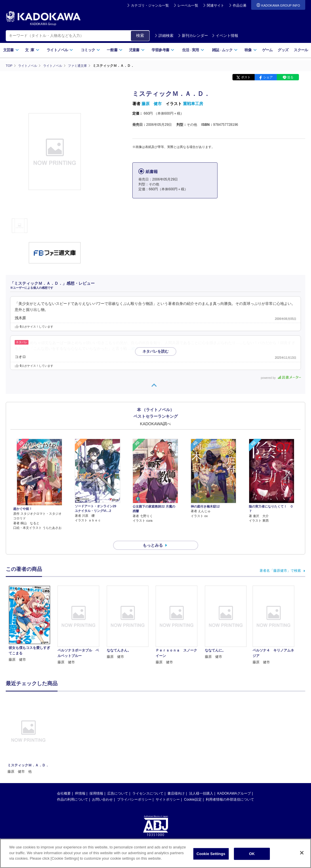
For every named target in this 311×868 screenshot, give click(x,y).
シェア (268, 77)
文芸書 (11, 50)
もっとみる (153, 535)
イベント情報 (225, 36)
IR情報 (80, 783)
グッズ (283, 50)
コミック (90, 50)
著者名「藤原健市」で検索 (280, 560)
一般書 (115, 50)
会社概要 (64, 783)
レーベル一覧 (188, 5)
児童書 (137, 50)
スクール (301, 50)
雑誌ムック (225, 50)
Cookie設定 (193, 789)
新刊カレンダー (193, 36)
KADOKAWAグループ (234, 783)
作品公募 (240, 5)
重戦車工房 (193, 104)
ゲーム (267, 50)
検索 (140, 35)
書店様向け (176, 783)
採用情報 (96, 783)
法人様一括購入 (201, 783)
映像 (251, 50)
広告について (118, 783)
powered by (281, 378)
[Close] (302, 853)
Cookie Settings (211, 854)
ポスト (246, 77)
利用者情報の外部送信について (230, 789)
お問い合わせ (102, 789)
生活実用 (193, 50)
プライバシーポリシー (134, 789)
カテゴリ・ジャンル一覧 (150, 5)
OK (252, 854)
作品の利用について (72, 789)
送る (290, 77)
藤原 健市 (152, 104)
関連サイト (215, 5)
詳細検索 (164, 36)
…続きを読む (139, 348)
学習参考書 (163, 50)
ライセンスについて (148, 783)
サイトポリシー (168, 789)
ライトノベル (60, 50)
